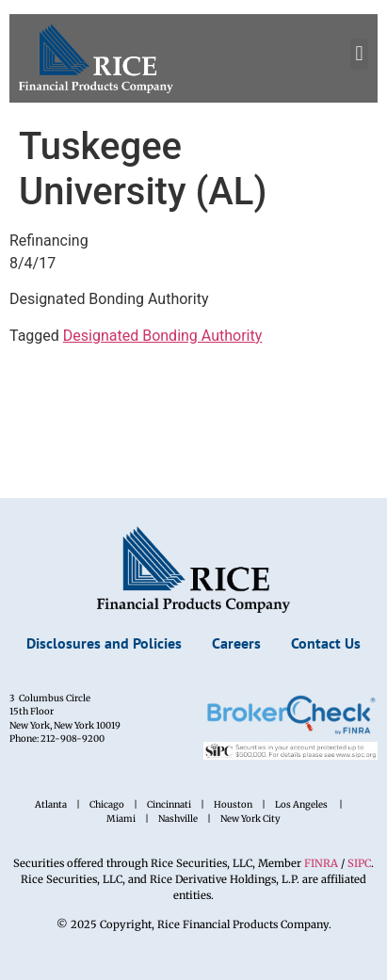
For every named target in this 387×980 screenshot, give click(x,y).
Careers (236, 643)
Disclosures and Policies (104, 643)
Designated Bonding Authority (162, 336)
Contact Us (326, 643)
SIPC (359, 863)
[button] (359, 54)
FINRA (322, 863)
